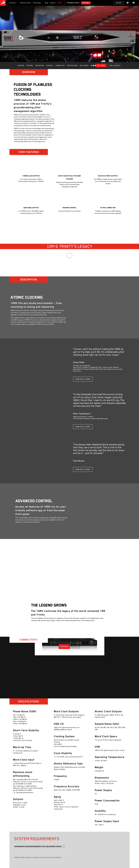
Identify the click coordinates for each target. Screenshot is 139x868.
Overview (21, 65)
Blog (47, 3)
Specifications (72, 65)
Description (40, 65)
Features (30, 65)
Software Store (25, 3)
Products (13, 3)
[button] (114, 65)
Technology (38, 3)
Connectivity (60, 65)
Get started (84, 65)
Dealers (53, 3)
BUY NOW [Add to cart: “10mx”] (101, 65)
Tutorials (50, 65)
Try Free (86, 3)
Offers (60, 3)
